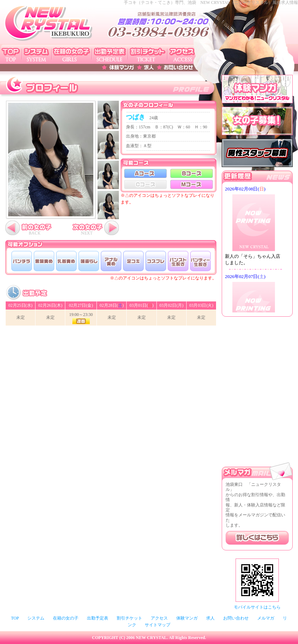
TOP (15, 618)
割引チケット (129, 618)
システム (36, 618)
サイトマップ (158, 625)
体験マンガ (187, 618)
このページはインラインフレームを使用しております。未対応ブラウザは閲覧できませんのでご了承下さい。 (257, 248)
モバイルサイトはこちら (257, 607)
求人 (210, 618)
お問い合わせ (236, 618)
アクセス (159, 618)
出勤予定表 (98, 618)
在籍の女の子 (66, 618)
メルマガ (266, 618)
